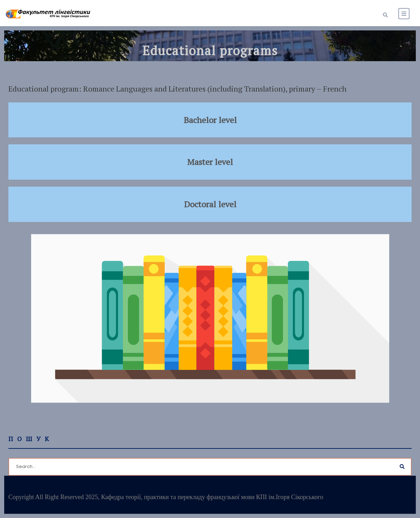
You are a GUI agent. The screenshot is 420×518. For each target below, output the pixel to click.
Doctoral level (210, 204)
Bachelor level (210, 120)
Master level (210, 162)
